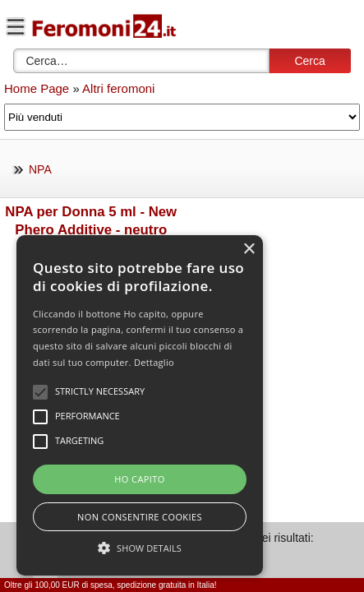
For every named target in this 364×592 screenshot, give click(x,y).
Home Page (37, 88)
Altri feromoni (118, 88)
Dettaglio (154, 362)
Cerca (309, 61)
